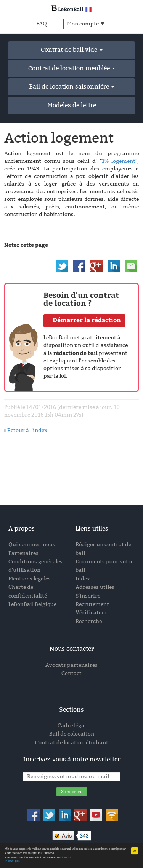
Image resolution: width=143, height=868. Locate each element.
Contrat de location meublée (72, 68)
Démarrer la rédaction (87, 320)
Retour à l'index (27, 430)
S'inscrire (88, 596)
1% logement (119, 161)
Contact (71, 673)
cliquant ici (66, 858)
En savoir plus (12, 862)
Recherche (89, 621)
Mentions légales (30, 579)
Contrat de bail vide (72, 50)
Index (83, 579)
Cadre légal (72, 726)
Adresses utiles (95, 587)
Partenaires (23, 553)
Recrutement (92, 604)
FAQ (42, 24)
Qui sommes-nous (32, 544)
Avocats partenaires (71, 665)
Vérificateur (92, 613)
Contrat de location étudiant (72, 743)
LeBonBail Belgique (32, 604)
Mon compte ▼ (86, 24)
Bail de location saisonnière (72, 87)
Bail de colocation (72, 734)
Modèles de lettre (72, 105)
